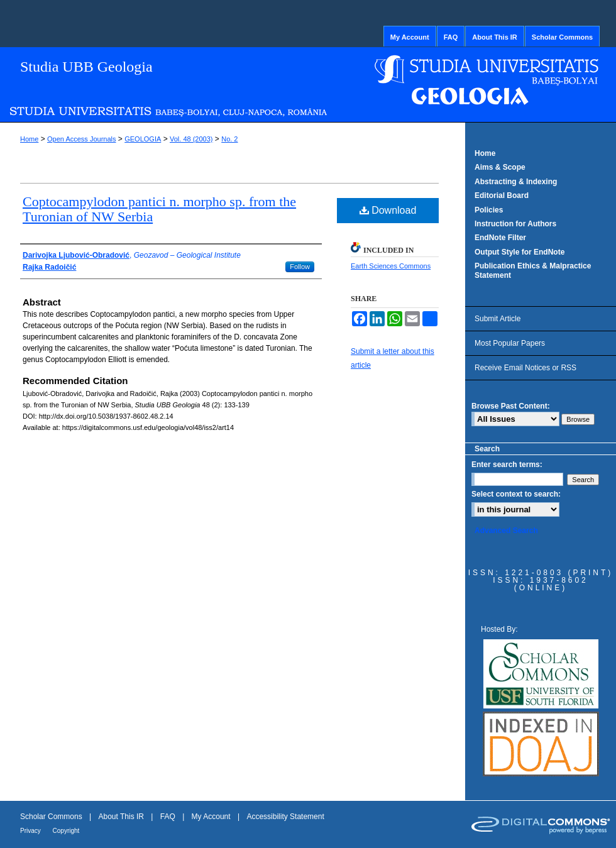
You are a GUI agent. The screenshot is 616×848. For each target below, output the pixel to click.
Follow (300, 267)
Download (388, 210)
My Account (212, 817)
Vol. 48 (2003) (191, 139)
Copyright (66, 831)
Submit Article (498, 319)
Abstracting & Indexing (516, 182)
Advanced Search (506, 531)
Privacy (31, 831)
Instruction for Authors (515, 224)
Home (29, 139)
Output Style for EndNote (520, 252)
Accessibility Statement (285, 817)
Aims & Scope (500, 167)
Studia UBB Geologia (86, 67)
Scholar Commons (52, 817)
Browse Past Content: (511, 406)
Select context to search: (516, 494)
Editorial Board (502, 195)
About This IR (123, 817)
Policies (489, 210)
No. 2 (229, 139)
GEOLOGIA (143, 139)
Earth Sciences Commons (391, 266)
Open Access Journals (81, 139)
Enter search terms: (507, 465)
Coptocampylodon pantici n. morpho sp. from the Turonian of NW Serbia (159, 209)
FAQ (169, 817)
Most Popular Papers (510, 343)
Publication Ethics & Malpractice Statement (533, 270)
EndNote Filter (500, 238)
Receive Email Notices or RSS (525, 368)
